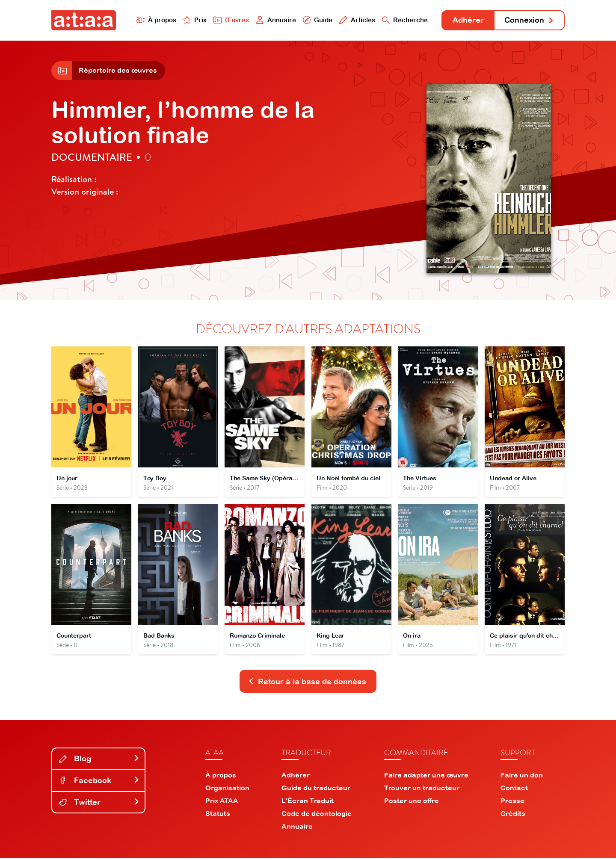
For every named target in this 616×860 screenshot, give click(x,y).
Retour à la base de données (307, 683)
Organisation (227, 789)
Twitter (99, 803)
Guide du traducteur (316, 789)
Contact (514, 789)
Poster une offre (412, 802)
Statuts (218, 815)
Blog (99, 760)
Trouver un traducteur (422, 789)
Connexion (529, 20)
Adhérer (467, 20)
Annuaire (275, 20)
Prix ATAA (222, 802)
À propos (155, 20)
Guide (316, 20)
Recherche (404, 20)
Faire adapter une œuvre (426, 777)
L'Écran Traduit (308, 802)
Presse (512, 802)
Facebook (99, 782)
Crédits (513, 815)
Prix (193, 20)
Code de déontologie (317, 815)
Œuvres (230, 20)
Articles (356, 20)
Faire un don (522, 777)
